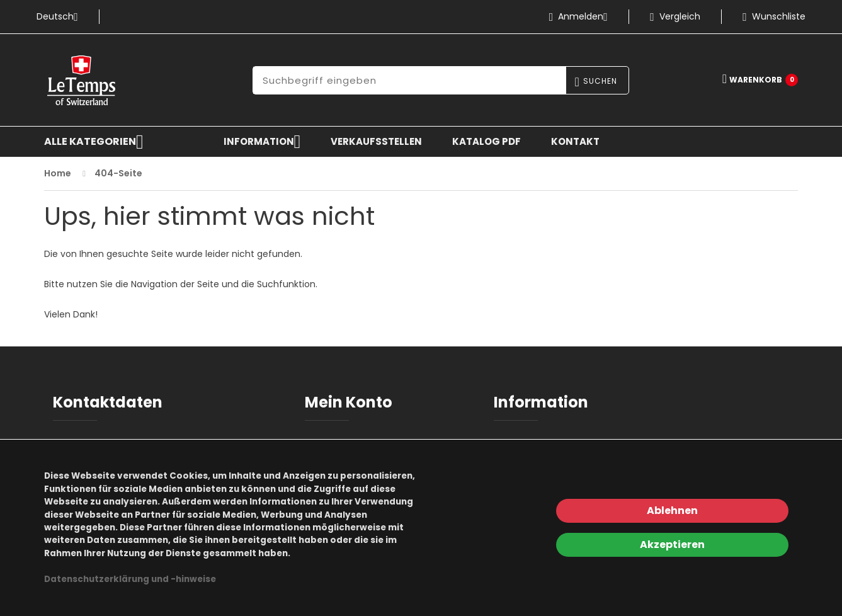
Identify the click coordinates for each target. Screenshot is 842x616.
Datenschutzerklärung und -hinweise (130, 579)
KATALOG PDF (486, 141)
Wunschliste (774, 16)
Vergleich (675, 16)
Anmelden (583, 16)
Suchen (600, 81)
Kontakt (575, 141)
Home (58, 173)
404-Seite (118, 173)
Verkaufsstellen (376, 141)
